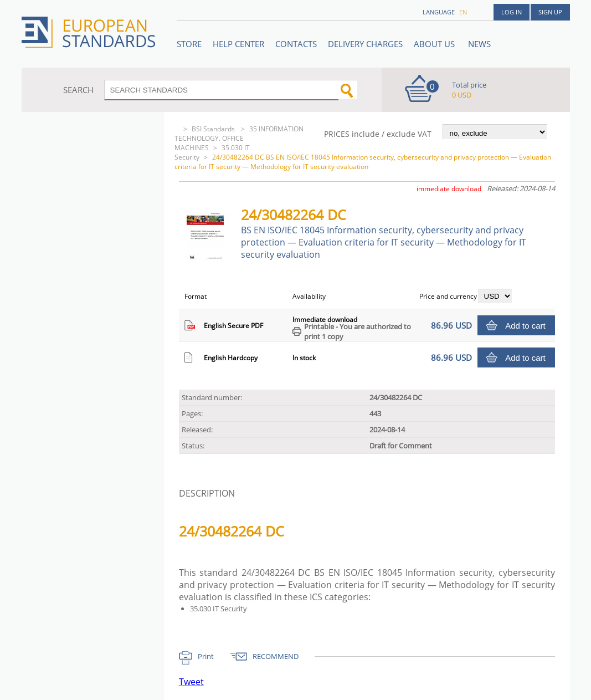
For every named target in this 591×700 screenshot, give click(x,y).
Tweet (191, 682)
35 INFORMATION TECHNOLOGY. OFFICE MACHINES (239, 138)
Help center (238, 44)
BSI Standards (214, 129)
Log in (512, 12)
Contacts (296, 44)
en (463, 12)
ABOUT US (435, 44)
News (479, 44)
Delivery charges (365, 44)
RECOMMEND (276, 656)
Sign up (550, 12)
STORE (189, 44)
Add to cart (525, 326)
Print (206, 656)
